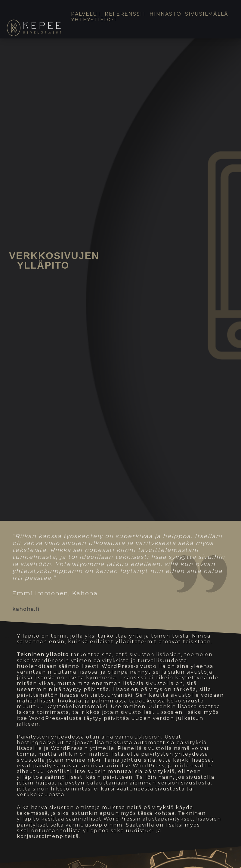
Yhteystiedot (94, 20)
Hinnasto (165, 14)
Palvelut (86, 14)
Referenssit (125, 14)
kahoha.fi (26, 609)
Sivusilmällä (207, 14)
